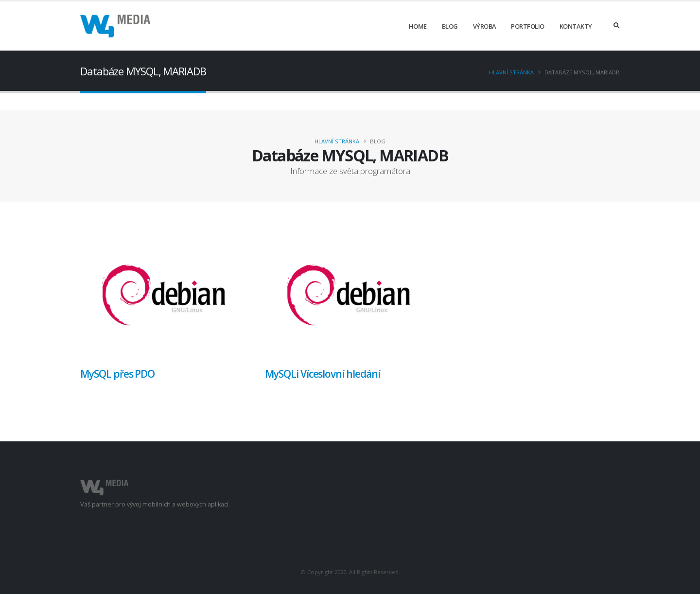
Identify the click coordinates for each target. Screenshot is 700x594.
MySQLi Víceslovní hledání (323, 374)
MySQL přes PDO (117, 374)
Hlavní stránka (511, 72)
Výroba (485, 26)
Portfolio (528, 26)
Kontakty (576, 26)
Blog (450, 26)
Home (418, 26)
